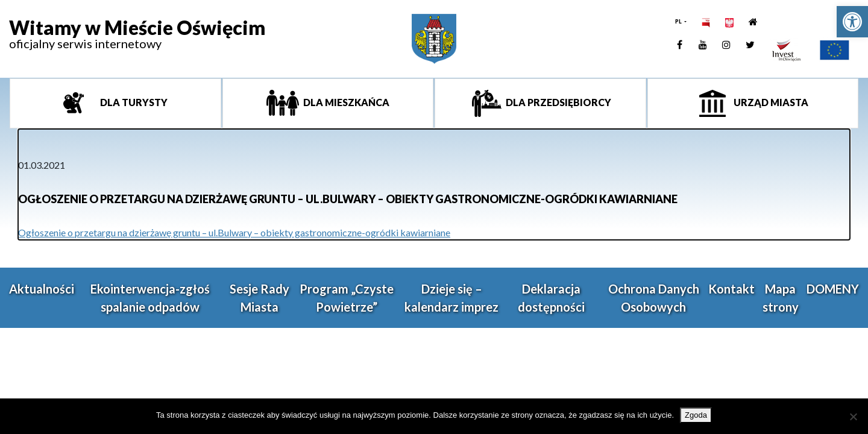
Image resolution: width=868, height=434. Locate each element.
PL (679, 21)
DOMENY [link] (833, 289)
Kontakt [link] (731, 289)
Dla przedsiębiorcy (558, 102)
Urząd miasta (770, 102)
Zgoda (696, 415)
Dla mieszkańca (345, 102)
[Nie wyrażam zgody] (853, 417)
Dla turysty (133, 102)
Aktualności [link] (42, 289)
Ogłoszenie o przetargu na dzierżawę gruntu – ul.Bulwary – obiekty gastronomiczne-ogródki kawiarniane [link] (234, 232)
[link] (852, 22)
